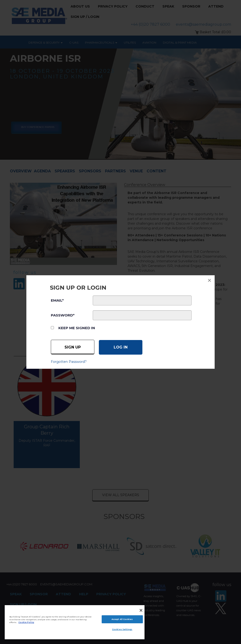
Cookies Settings (122, 629)
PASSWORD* (63, 315)
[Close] (141, 610)
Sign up (73, 347)
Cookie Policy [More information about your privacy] (26, 622)
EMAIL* (57, 300)
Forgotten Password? (69, 362)
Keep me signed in (77, 328)
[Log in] (121, 347)
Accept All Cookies (122, 619)
